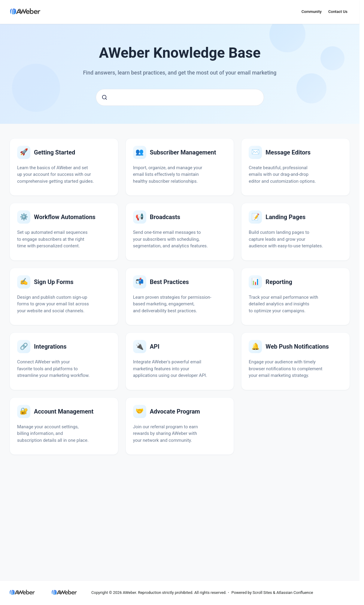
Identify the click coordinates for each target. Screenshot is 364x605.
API (155, 347)
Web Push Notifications (297, 347)
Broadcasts (165, 217)
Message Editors (288, 152)
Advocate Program (175, 411)
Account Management (64, 411)
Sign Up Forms (54, 282)
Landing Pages (285, 217)
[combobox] (180, 97)
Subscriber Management (183, 152)
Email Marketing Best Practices (169, 282)
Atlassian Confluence (295, 593)
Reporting (279, 282)
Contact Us (338, 12)
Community (312, 12)
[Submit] (105, 97)
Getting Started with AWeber (55, 152)
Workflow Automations (65, 217)
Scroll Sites (262, 593)
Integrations (50, 347)
